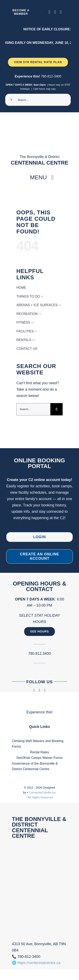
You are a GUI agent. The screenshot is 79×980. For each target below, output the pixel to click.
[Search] (11, 100)
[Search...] (38, 100)
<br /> (39, 889)
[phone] (61, 12)
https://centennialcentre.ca (39, 963)
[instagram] (55, 12)
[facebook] (49, 12)
